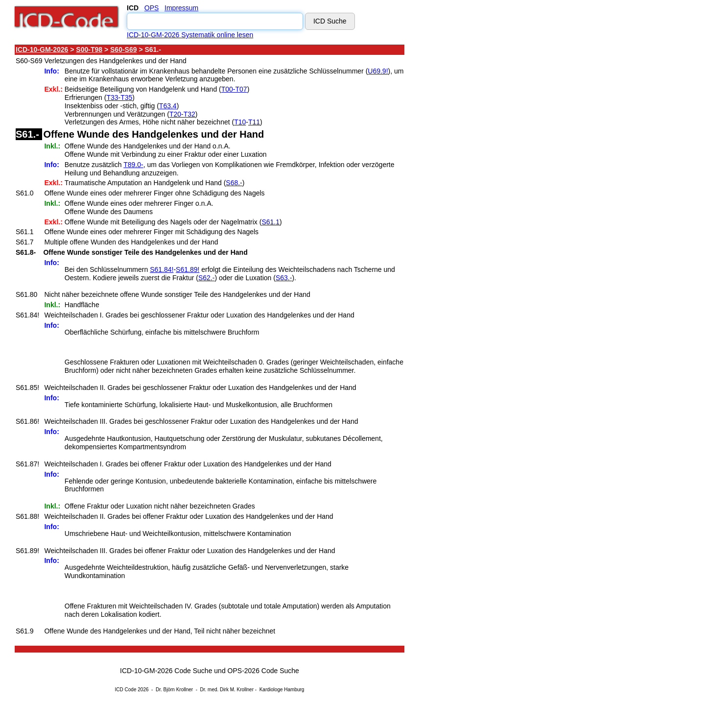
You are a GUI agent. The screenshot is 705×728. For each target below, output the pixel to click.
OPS (152, 8)
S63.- (284, 278)
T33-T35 (119, 97)
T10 (240, 122)
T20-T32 (182, 114)
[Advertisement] (492, 191)
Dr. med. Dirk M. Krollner (227, 690)
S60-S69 (123, 49)
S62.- (206, 278)
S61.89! (188, 269)
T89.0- (133, 165)
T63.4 (168, 106)
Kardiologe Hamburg (282, 690)
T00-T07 (234, 89)
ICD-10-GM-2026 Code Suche (166, 671)
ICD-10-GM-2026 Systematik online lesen (190, 35)
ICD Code (126, 690)
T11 (254, 122)
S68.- (234, 183)
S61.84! (162, 269)
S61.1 (270, 222)
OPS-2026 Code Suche (263, 671)
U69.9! (378, 71)
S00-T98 (89, 49)
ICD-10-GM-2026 (42, 49)
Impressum (181, 8)
